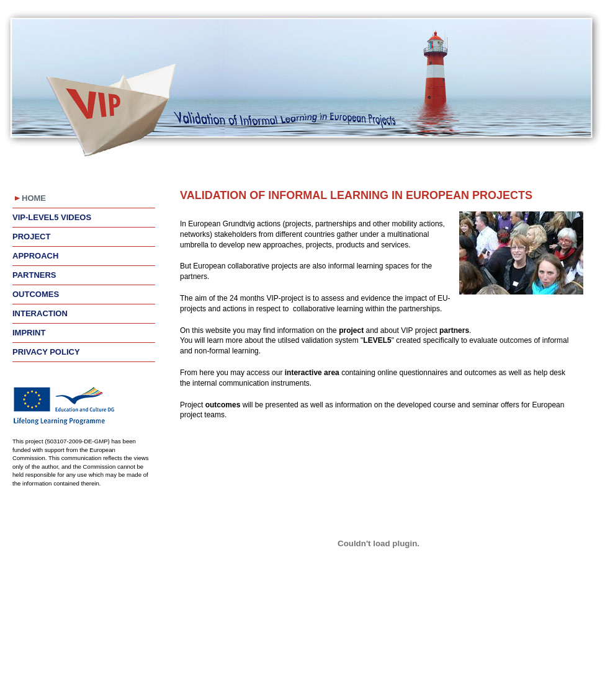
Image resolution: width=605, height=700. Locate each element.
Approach (35, 256)
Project (31, 237)
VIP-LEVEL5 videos (52, 217)
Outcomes (36, 294)
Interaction (40, 313)
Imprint (29, 333)
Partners (34, 275)
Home (34, 198)
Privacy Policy (46, 352)
